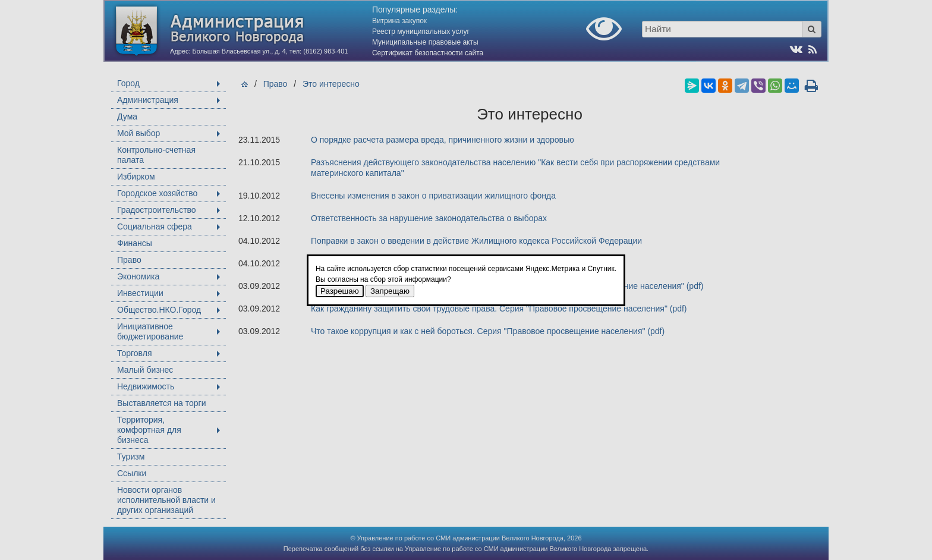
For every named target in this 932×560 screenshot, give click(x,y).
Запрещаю (390, 291)
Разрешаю (340, 291)
